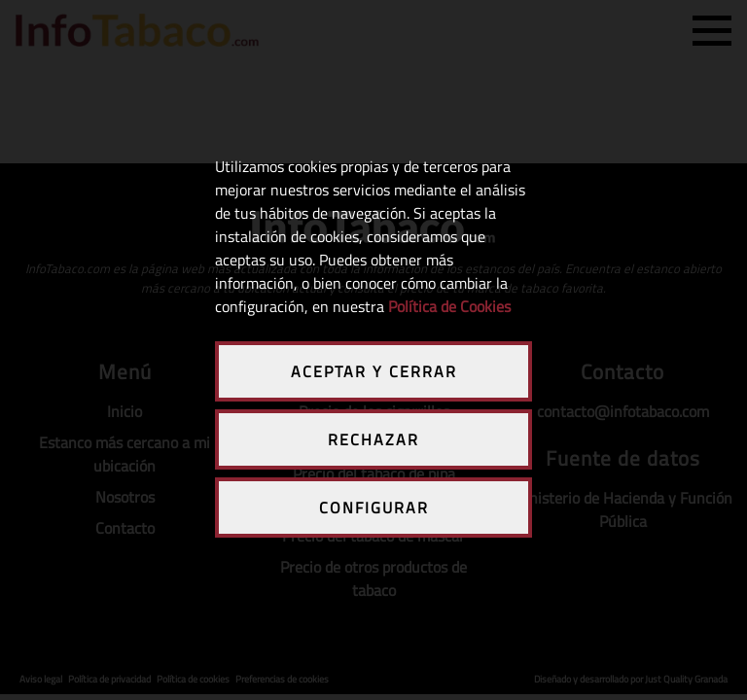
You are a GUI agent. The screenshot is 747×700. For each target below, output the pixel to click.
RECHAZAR (373, 439)
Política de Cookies (449, 306)
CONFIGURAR (374, 507)
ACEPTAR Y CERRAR (374, 371)
